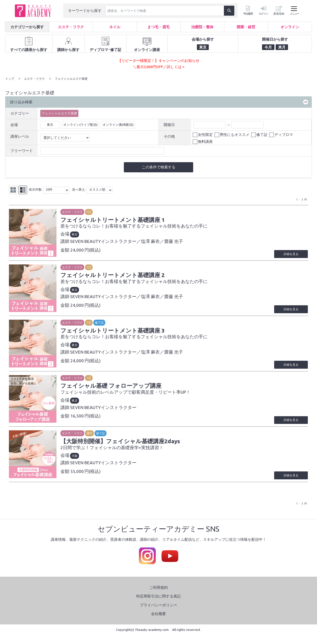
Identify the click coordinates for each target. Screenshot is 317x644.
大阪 (76, 463)
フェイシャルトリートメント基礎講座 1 (114, 220)
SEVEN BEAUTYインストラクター (105, 413)
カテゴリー (20, 113)
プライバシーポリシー (158, 614)
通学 (91, 440)
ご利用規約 (159, 596)
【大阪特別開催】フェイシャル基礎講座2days (122, 448)
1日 (91, 212)
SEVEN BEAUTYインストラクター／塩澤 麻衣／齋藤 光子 (128, 241)
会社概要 (158, 623)
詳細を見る (291, 255)
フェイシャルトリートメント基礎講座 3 (114, 334)
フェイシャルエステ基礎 (59, 113)
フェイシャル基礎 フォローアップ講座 (113, 391)
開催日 (169, 124)
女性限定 (203, 134)
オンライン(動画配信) (118, 124)
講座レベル (20, 136)
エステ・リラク (74, 212)
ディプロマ (281, 134)
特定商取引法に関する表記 (158, 605)
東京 (50, 124)
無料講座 (203, 142)
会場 (14, 124)
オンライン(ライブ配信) (80, 124)
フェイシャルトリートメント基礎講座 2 (114, 277)
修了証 (260, 134)
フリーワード (22, 150)
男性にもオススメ (232, 134)
